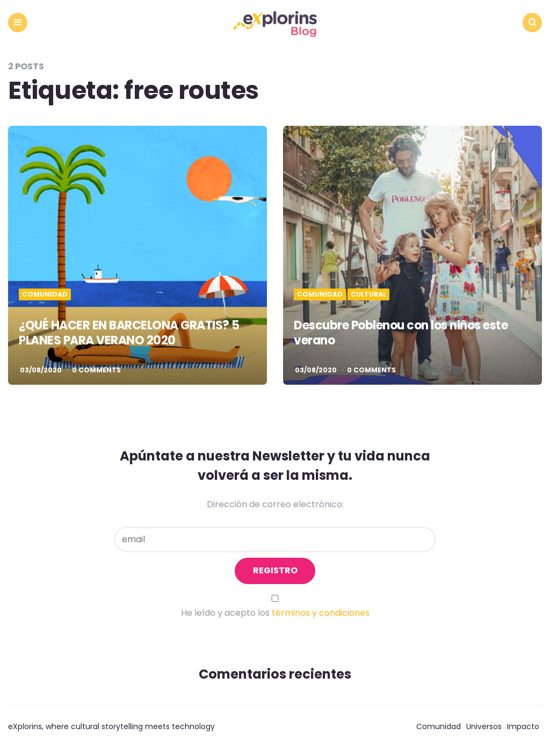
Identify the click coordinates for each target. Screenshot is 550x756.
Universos (484, 726)
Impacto (523, 726)
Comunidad (45, 294)
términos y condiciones (321, 613)
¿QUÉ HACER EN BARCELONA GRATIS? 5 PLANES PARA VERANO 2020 (129, 333)
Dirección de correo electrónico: (275, 504)
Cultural (368, 294)
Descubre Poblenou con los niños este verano (401, 333)
